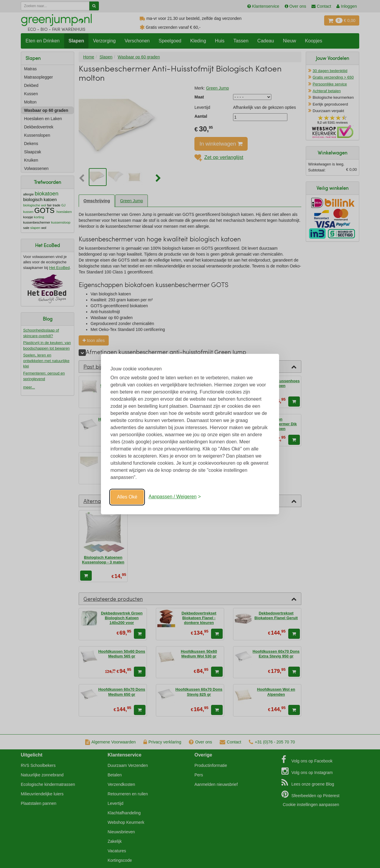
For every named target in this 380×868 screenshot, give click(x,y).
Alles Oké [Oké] (127, 497)
